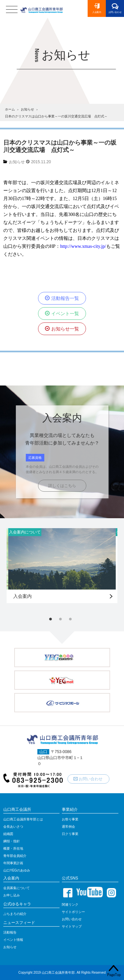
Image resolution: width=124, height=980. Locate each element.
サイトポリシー (73, 912)
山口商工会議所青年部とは (23, 819)
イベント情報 (13, 940)
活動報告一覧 (65, 298)
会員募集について (17, 888)
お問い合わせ (115, 12)
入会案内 (97, 12)
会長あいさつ (13, 827)
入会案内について (25, 532)
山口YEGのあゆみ (17, 870)
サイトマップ (72, 926)
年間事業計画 (13, 863)
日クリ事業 (70, 834)
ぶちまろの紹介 (15, 914)
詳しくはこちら (62, 486)
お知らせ (17, 162)
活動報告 (10, 932)
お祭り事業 (70, 819)
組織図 (8, 834)
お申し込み (12, 895)
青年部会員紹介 (15, 856)
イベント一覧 (65, 314)
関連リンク (70, 905)
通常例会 (68, 827)
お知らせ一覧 (65, 329)
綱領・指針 (12, 841)
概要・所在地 (13, 848)
